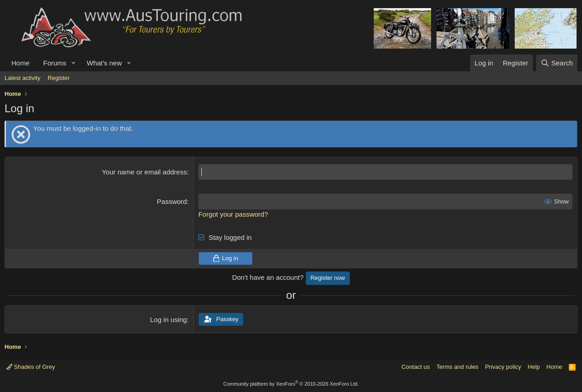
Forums (55, 63)
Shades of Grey (31, 367)
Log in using (168, 320)
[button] (74, 63)
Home (20, 63)
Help (534, 367)
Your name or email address (144, 172)
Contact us (416, 367)
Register (59, 78)
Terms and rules (457, 367)
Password (172, 201)
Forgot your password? (233, 214)
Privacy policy (503, 367)
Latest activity (23, 78)
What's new (104, 63)
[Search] (557, 63)
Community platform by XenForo (291, 384)
